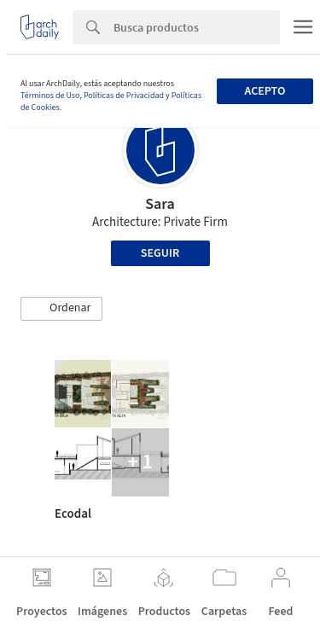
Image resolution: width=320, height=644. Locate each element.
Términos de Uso (50, 96)
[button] (61, 309)
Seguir (160, 253)
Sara (160, 204)
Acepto (265, 91)
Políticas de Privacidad (124, 96)
